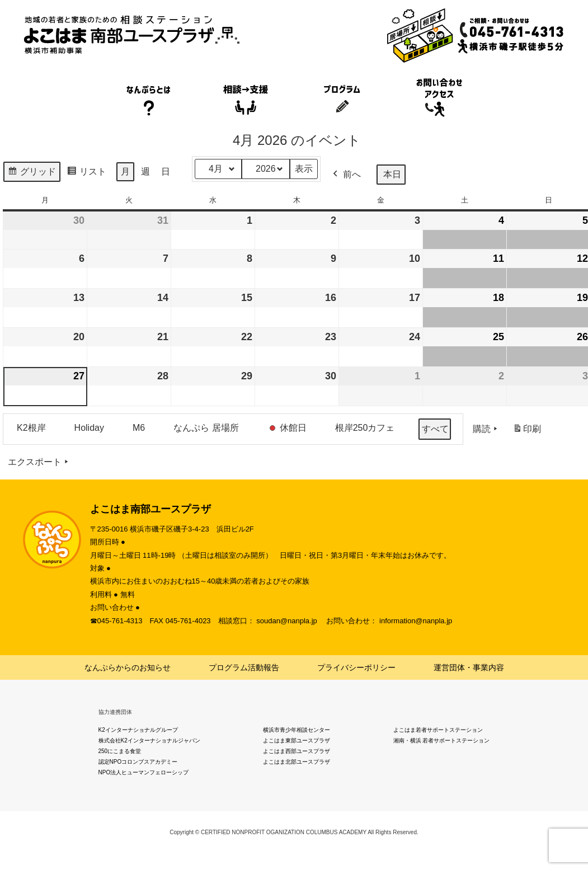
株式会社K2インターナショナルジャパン (149, 740)
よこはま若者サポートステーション (438, 730)
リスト (86, 173)
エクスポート (39, 462)
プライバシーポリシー (356, 667)
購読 (486, 429)
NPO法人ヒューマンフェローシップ (144, 772)
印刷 (527, 431)
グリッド (32, 173)
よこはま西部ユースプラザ (297, 751)
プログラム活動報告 (244, 667)
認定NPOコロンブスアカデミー (138, 762)
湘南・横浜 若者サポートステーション (442, 740)
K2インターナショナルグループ (138, 730)
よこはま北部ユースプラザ (297, 762)
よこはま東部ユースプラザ (297, 740)
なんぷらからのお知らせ (128, 667)
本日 (392, 174)
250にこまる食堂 (120, 751)
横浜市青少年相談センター (297, 730)
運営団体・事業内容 (469, 667)
